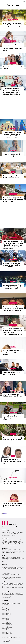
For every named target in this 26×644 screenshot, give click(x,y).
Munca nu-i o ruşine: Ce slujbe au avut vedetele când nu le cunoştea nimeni (12, 396)
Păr (2, 550)
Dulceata (6, 585)
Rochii (5, 550)
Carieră (13, 369)
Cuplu (13, 456)
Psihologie (13, 347)
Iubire (3, 534)
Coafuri (17, 550)
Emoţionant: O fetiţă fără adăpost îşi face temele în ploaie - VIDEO (12, 265)
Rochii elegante (17, 558)
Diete (3, 575)
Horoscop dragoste (6, 613)
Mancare (4, 583)
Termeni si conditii (17, 640)
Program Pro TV (5, 545)
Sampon (11, 551)
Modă (3, 556)
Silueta (17, 577)
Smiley (11, 542)
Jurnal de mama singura (7, 596)
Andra (14, 542)
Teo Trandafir (11, 541)
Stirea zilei (13, 602)
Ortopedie (9, 570)
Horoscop (4, 608)
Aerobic (9, 576)
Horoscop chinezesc (6, 615)
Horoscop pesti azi (6, 628)
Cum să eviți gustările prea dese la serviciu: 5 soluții (12, 177)
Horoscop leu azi (5, 630)
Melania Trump (11, 544)
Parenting (21, 595)
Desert (8, 586)
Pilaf (15, 586)
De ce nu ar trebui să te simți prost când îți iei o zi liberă (13, 439)
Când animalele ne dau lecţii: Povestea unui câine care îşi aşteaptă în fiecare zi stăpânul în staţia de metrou (13, 331)
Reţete (4, 582)
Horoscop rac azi (6, 618)
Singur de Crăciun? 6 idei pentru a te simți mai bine (12, 155)
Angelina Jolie (17, 541)
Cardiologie (8, 569)
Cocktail (15, 585)
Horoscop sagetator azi (7, 626)
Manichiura (7, 551)
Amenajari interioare (14, 593)
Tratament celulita (8, 552)
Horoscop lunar (5, 617)
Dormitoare (9, 595)
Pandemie (6, 605)
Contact (8, 641)
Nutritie (21, 576)
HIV (6, 570)
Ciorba (10, 583)
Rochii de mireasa (16, 557)
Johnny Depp (5, 541)
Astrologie (4, 616)
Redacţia (3, 641)
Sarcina (3, 566)
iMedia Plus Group (15, 638)
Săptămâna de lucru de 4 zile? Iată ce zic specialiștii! (13, 373)
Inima (10, 566)
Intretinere (4, 576)
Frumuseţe (5, 548)
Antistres (13, 63)
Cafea (22, 583)
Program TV (18, 544)
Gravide (15, 596)
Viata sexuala (14, 533)
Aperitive (4, 586)
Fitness (6, 575)
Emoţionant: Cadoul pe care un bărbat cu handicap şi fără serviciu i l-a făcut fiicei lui (13, 309)
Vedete (13, 390)
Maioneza (12, 586)
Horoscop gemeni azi (6, 620)
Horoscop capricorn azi (7, 623)
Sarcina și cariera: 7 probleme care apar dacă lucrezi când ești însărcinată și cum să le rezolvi (13, 48)
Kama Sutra (14, 534)
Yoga (19, 575)
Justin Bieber (5, 544)
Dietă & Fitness (13, 478)
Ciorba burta (14, 587)
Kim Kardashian (20, 540)
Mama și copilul (13, 19)
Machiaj (21, 550)
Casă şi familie (6, 592)
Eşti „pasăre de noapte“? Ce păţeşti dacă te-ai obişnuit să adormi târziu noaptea (13, 287)
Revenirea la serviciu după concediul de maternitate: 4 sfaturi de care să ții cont (12, 25)
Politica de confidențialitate (7, 640)
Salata (19, 583)
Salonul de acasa (16, 552)
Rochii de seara (8, 557)
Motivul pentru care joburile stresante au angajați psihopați (13, 352)
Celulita (18, 551)
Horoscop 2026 (5, 609)
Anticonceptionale (17, 567)
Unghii (8, 550)
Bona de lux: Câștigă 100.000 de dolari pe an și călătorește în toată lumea (13, 200)
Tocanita (11, 585)
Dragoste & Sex (6, 531)
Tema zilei (18, 602)
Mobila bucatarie (6, 593)
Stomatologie (5, 567)
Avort (18, 569)
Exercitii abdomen (15, 576)
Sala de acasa (10, 579)
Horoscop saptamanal (7, 634)
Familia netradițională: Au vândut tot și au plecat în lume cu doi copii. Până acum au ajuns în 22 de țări (13, 135)
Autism (8, 597)
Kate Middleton (13, 540)
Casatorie (7, 534)
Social (13, 85)
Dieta (13, 172)
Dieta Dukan (11, 575)
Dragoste (4, 533)
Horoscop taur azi (6, 622)
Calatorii (13, 129)
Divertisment (13, 194)
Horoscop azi (5, 612)
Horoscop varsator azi (7, 627)
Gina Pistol (21, 542)
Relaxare (16, 575)
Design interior (15, 595)
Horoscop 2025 (5, 611)
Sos (16, 583)
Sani (3, 551)
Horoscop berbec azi (6, 632)
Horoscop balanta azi (6, 631)
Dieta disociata (12, 577)
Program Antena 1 (13, 545)
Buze (15, 551)
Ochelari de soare (15, 560)
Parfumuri (12, 550)
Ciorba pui (9, 587)
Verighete (8, 560)
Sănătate (13, 281)
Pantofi (11, 558)
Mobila (21, 593)
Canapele (4, 595)
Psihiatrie (14, 570)
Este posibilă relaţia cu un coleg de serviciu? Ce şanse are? (12, 461)
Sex (10, 534)
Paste (7, 583)
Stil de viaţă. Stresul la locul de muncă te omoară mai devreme (12, 505)
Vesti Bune (18, 603)
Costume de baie (6, 558)
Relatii (19, 533)
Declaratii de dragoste (12, 535)
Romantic (8, 533)
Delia (17, 542)
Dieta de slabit (5, 577)
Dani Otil (7, 542)
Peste (14, 583)
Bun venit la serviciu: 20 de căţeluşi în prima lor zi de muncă (12, 418)
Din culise (4, 602)
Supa (3, 585)
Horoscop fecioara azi (7, 621)
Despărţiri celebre (11, 603)
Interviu (8, 602)
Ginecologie (20, 566)
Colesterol (10, 567)
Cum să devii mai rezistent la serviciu (13, 68)
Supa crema (20, 585)
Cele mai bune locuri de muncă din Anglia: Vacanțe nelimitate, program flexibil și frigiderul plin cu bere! (12, 91)
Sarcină (13, 41)
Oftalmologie (14, 569)
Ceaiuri (7, 566)
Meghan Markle (5, 540)
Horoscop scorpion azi (7, 625)
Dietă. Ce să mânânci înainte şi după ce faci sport (13, 482)
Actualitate (13, 238)
